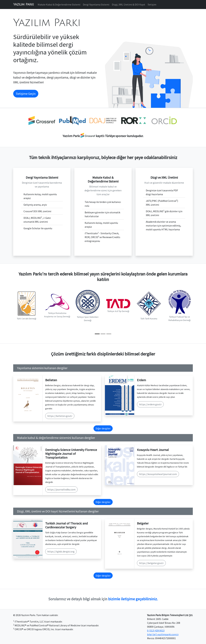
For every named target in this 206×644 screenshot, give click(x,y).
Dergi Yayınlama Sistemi (96, 4)
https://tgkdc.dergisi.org (61, 551)
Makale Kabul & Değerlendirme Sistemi (59, 4)
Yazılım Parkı (23, 4)
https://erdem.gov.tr (150, 404)
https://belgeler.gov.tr (151, 563)
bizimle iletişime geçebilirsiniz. (133, 599)
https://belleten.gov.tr (60, 416)
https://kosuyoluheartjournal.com (158, 474)
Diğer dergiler (103, 428)
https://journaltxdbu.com (61, 489)
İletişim (152, 4)
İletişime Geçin (26, 94)
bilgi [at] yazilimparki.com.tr (163, 634)
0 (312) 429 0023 (156, 631)
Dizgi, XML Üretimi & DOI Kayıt (129, 4)
